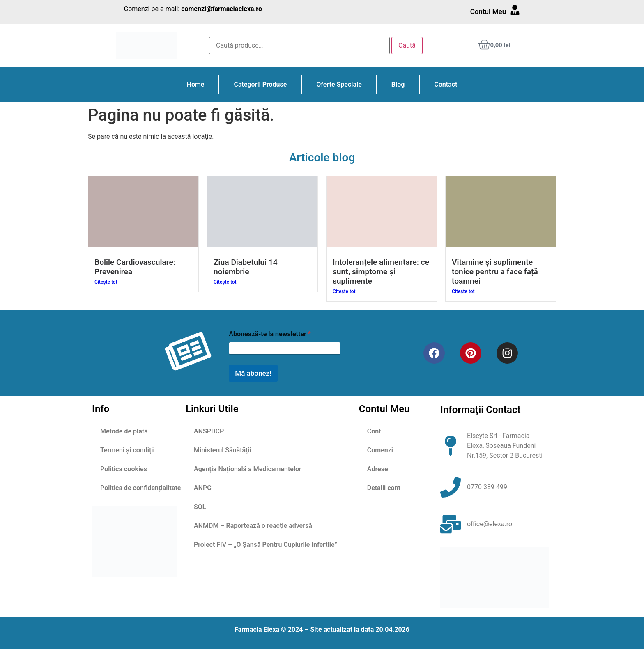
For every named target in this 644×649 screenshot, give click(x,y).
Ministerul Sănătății (223, 450)
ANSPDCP (209, 431)
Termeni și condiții (128, 450)
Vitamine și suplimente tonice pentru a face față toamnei (495, 272)
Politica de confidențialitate (140, 488)
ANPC (203, 488)
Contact (446, 84)
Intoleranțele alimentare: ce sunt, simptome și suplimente (381, 272)
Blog (398, 84)
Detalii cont (384, 488)
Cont (374, 431)
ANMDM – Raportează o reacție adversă (253, 526)
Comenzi (380, 450)
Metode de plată (124, 431)
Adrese (378, 469)
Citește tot (106, 282)
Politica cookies (124, 469)
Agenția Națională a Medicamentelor (248, 469)
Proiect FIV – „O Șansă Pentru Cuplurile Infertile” (266, 545)
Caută (407, 45)
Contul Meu (488, 11)
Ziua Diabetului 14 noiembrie (246, 267)
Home (196, 84)
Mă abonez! (253, 373)
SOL (200, 507)
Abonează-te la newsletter (270, 334)
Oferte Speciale (339, 84)
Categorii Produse (260, 84)
